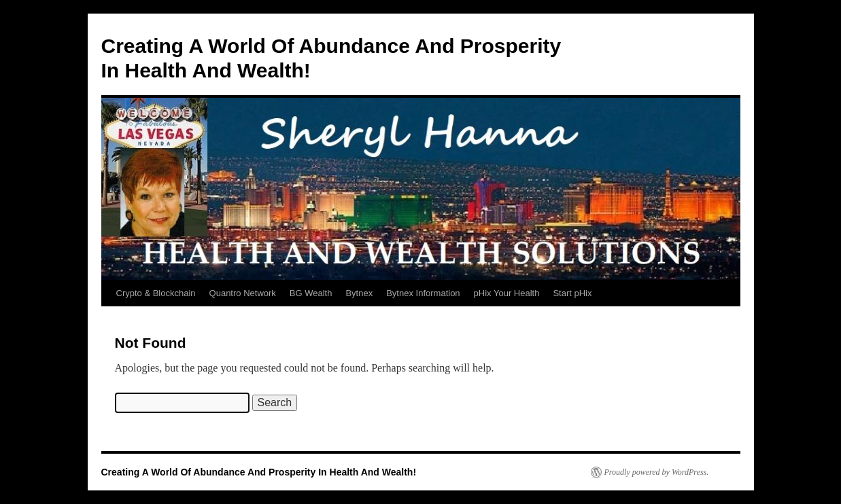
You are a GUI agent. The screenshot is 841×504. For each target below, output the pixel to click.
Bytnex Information (423, 293)
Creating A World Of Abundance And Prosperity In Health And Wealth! (259, 472)
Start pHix (572, 293)
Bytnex (359, 293)
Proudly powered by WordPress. (657, 472)
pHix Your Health (507, 293)
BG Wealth (311, 293)
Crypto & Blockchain (156, 293)
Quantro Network (243, 293)
